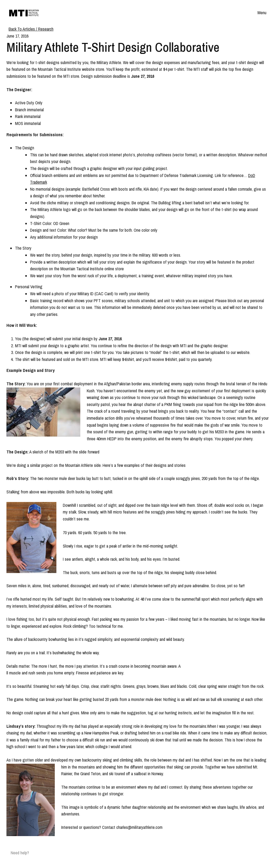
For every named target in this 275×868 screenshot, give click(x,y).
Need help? (20, 853)
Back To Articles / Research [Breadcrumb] (31, 29)
